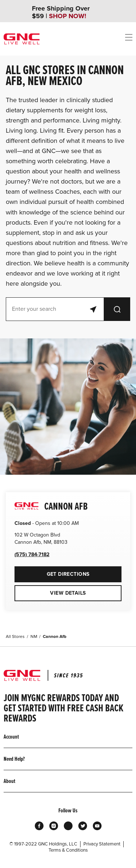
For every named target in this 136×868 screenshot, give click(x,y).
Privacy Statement (102, 844)
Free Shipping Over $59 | (61, 12)
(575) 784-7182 (32, 554)
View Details (68, 593)
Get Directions (52, 572)
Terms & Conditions (68, 850)
